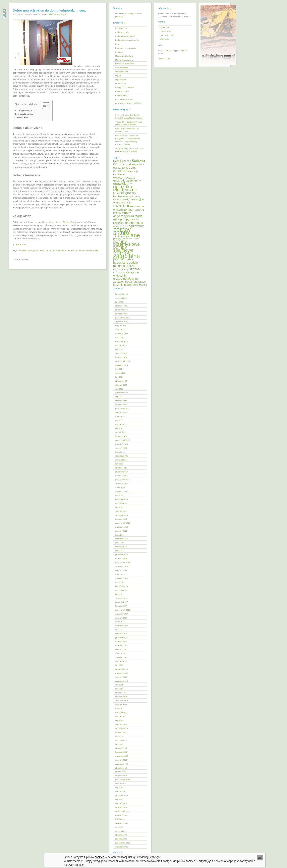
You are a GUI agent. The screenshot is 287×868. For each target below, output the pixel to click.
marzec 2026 (121, 298)
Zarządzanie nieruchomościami (129, 103)
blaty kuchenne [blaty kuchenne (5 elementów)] (122, 161)
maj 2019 (119, 543)
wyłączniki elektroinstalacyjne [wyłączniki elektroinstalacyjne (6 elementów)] (126, 277)
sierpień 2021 (121, 448)
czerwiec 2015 (121, 681)
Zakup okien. (23, 117)
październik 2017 (123, 610)
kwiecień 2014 (121, 712)
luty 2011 (119, 788)
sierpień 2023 (121, 385)
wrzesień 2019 (122, 527)
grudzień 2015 (121, 669)
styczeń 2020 (121, 511)
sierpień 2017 (121, 618)
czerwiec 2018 (121, 578)
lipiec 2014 (120, 708)
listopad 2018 (121, 558)
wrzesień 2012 (122, 756)
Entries (165, 31)
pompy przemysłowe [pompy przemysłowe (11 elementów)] (126, 243)
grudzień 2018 (121, 555)
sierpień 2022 (121, 412)
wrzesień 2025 (122, 322)
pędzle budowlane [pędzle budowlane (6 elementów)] (124, 261)
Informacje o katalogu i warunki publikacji (129, 15)
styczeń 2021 (121, 468)
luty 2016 (119, 665)
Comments (167, 35)
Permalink (21, 244)
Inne (117, 44)
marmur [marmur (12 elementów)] (121, 206)
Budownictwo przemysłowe (127, 40)
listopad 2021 (121, 436)
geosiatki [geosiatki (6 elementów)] (119, 180)
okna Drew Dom (41, 250)
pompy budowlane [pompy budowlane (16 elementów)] (127, 234)
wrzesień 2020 (122, 484)
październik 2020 (123, 480)
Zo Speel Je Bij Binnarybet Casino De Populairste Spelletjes (130, 150)
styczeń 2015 (121, 693)
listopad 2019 (121, 519)
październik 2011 (123, 780)
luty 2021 (119, 464)
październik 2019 (123, 523)
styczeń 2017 (121, 634)
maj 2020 (119, 495)
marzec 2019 (121, 547)
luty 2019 (119, 551)
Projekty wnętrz (122, 95)
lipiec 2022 (120, 416)
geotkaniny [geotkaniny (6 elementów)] (133, 180)
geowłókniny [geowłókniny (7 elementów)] (123, 184)
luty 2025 (119, 349)
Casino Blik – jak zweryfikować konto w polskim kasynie (129, 123)
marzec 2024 (121, 373)
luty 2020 (119, 507)
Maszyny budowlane (124, 56)
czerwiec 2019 (121, 539)
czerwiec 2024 (121, 365)
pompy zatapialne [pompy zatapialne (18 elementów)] (127, 254)
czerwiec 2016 (121, 657)
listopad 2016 (121, 642)
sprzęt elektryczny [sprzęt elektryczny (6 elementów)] (124, 267)
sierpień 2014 (121, 705)
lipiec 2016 (120, 653)
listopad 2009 (121, 807)
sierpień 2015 (121, 677)
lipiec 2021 (120, 452)
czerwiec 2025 (121, 333)
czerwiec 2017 (121, 626)
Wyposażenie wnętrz (124, 99)
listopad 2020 (121, 476)
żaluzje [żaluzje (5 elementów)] (143, 285)
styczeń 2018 (121, 598)
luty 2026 (119, 302)
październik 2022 (123, 409)
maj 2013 (119, 736)
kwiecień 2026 (121, 294)
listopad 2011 (121, 776)
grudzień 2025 (121, 310)
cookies (100, 857)
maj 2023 (119, 389)
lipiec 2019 (120, 535)
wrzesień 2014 (122, 701)
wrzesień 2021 (122, 444)
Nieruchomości (122, 68)
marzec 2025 (121, 345)
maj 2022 (119, 420)
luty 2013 (119, 744)
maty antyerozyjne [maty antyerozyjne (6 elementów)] (122, 214)
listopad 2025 (121, 314)
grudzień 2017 (121, 602)
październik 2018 (123, 562)
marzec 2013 (121, 740)
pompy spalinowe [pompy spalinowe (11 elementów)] (123, 249)
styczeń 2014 (121, 724)
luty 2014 (119, 720)
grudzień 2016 (121, 638)
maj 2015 (119, 685)
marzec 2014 (121, 716)
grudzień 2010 (121, 795)
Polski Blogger (164, 59)
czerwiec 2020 (121, 491)
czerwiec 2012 (121, 764)
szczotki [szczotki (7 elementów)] (135, 269)
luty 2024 (119, 377)
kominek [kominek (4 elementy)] (117, 203)
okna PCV (72, 250)
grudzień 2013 (121, 728)
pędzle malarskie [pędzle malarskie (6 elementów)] (125, 264)
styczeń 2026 (121, 306)
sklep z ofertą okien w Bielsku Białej (58, 222)
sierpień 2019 (121, 531)
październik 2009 (123, 811)
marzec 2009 (121, 831)
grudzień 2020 (121, 472)
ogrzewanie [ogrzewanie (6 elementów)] (136, 226)
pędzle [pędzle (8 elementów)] (119, 259)
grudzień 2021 (121, 432)
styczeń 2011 (121, 791)
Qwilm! (184, 51)
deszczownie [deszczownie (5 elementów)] (121, 168)
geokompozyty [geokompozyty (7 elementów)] (124, 177)
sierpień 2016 (121, 649)
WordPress (168, 51)
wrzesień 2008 (122, 847)
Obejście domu (122, 72)
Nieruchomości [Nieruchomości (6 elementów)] (132, 223)
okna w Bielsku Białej (88, 250)
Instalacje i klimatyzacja (125, 48)
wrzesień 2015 (122, 673)
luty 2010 (119, 799)
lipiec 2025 (120, 329)
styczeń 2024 (121, 381)
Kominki (119, 52)
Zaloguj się (165, 27)
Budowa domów (122, 32)
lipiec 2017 (120, 622)
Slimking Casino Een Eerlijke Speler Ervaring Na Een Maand (129, 116)
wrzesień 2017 (122, 614)
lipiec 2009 (120, 819)
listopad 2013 (121, 732)
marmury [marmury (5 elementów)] (118, 213)
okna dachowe (25, 250)
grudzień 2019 (121, 515)
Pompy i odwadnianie (125, 87)
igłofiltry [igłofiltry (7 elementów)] (130, 193)
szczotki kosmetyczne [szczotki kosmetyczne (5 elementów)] (126, 272)
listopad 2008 (121, 839)
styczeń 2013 (121, 748)
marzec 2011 (121, 784)
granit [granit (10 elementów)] (119, 193)
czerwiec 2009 (121, 823)
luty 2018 (119, 594)
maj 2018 (119, 582)
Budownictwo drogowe (125, 36)
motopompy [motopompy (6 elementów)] (121, 219)
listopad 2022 (121, 405)
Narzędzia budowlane (125, 64)
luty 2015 (119, 689)
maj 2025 (119, 337)
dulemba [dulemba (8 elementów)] (120, 171)
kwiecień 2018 (121, 586)
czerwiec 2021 (121, 456)
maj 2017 (119, 630)
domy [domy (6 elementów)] (133, 167)
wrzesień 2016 (122, 645)
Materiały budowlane (57, 14)
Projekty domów (122, 91)
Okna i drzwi (121, 83)
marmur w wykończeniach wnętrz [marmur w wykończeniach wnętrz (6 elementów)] (129, 208)
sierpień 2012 (121, 760)
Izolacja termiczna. (25, 114)
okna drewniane (58, 250)
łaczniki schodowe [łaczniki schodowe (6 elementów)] (126, 285)
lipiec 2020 (120, 488)
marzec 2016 (121, 661)
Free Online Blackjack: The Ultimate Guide (127, 130)
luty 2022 (119, 428)
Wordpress (165, 39)
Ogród (118, 76)
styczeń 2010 (121, 803)
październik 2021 (123, 440)
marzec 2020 (121, 503)
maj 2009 (119, 827)
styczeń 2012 (121, 768)
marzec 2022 (121, 424)
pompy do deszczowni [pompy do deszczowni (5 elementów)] (126, 238)
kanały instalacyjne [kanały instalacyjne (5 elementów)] (133, 199)
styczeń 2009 (121, 835)
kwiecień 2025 (121, 341)
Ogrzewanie (120, 80)
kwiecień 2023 (121, 393)
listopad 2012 (121, 752)
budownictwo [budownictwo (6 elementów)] (135, 164)
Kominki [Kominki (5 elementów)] (126, 203)
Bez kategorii (121, 28)
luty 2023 (119, 397)
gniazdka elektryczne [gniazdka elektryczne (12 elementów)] (125, 188)
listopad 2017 (121, 606)
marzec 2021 (121, 460)
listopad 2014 (121, 697)
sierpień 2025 (121, 326)
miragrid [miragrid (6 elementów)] (137, 216)
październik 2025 (123, 318)
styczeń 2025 (121, 353)
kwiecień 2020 (121, 499)
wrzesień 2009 (122, 815)
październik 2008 (123, 843)
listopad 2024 (121, 357)
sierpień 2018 (121, 570)
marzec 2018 (121, 590)
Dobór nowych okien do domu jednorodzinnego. (49, 10)
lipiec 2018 (120, 574)
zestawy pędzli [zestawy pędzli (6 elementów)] (123, 281)
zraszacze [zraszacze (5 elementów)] (140, 282)
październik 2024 (123, 361)
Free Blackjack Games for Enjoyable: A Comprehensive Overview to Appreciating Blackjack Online (128, 140)
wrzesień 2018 (122, 566)
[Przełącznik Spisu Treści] (44, 106)
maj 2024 (119, 369)
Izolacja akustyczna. (26, 110)
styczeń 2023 (121, 401)
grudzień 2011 (121, 772)
